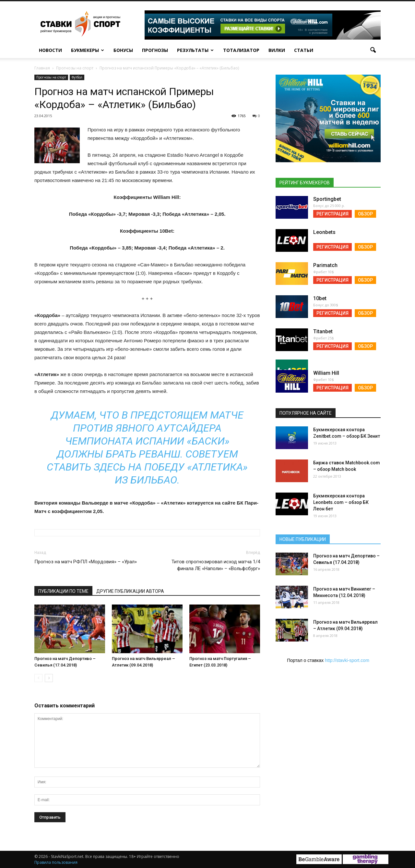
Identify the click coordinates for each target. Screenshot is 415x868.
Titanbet (323, 331)
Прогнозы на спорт (51, 77)
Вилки (277, 50)
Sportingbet (327, 199)
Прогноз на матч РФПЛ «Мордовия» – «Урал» (86, 562)
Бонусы (123, 50)
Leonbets (324, 232)
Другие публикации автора (130, 591)
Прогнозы (155, 50)
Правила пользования (56, 862)
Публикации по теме (63, 591)
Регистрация (332, 214)
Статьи (304, 50)
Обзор (365, 214)
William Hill (326, 373)
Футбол (77, 77)
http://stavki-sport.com (347, 660)
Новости (50, 50)
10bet (320, 298)
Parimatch (325, 265)
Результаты (195, 50)
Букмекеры (88, 50)
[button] (373, 50)
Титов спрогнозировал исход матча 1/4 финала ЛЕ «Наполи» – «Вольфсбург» (216, 565)
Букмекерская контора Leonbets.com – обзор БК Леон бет (341, 502)
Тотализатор (241, 50)
